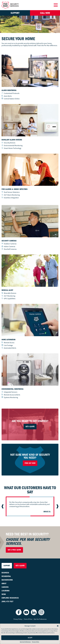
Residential (6, 576)
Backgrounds (7, 580)
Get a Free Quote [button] (14, 550)
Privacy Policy (35, 642)
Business (5, 573)
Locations (6, 591)
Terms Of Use (28, 619)
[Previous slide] (3, 506)
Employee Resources (10, 598)
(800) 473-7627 (7, 602)
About (4, 584)
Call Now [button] (45, 13)
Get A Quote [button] (30, 427)
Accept (30, 638)
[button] (58, 626)
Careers (5, 587)
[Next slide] (57, 506)
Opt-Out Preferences (25, 642)
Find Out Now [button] (30, 463)
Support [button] (15, 13)
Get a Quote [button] (20, 566)
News (4, 594)
